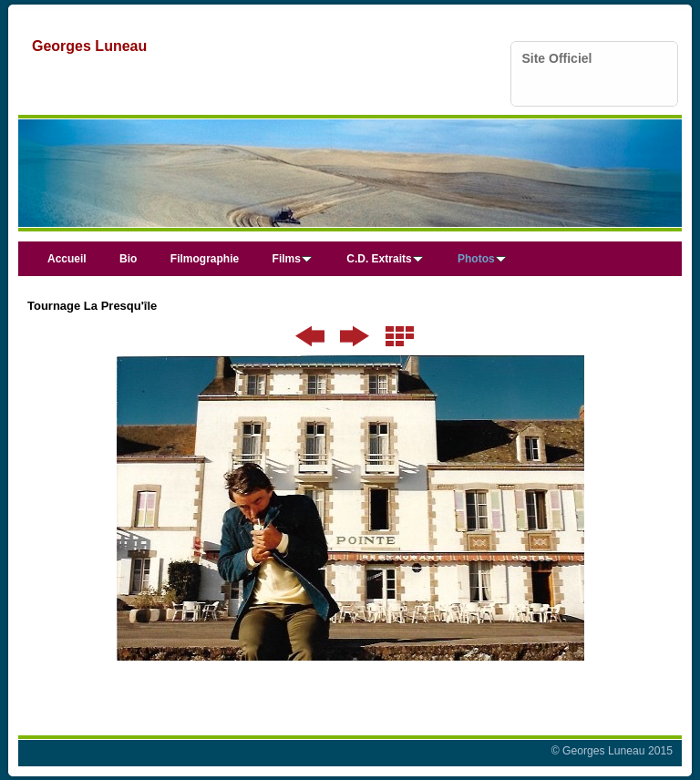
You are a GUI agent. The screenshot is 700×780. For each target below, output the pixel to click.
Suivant (355, 336)
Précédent (310, 336)
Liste (400, 336)
